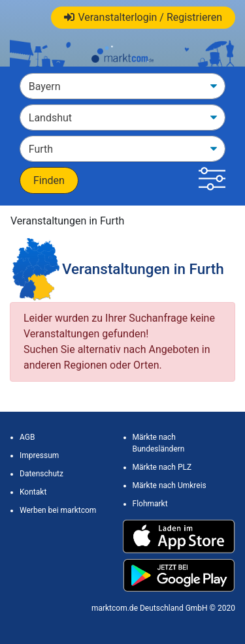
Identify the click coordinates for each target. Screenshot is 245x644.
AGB (27, 437)
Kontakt (33, 492)
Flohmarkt (150, 504)
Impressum (39, 455)
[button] (212, 180)
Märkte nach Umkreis (170, 485)
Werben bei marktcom (58, 510)
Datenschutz (41, 474)
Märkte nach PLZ (162, 467)
